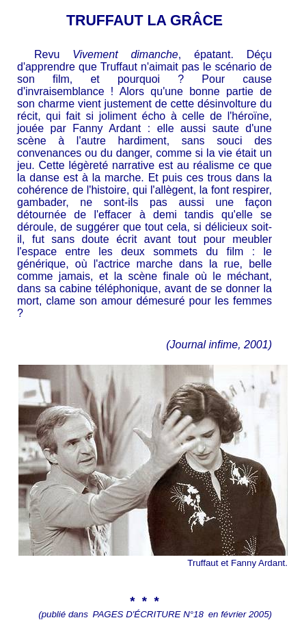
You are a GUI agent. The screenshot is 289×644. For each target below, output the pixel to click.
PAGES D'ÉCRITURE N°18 (148, 614)
